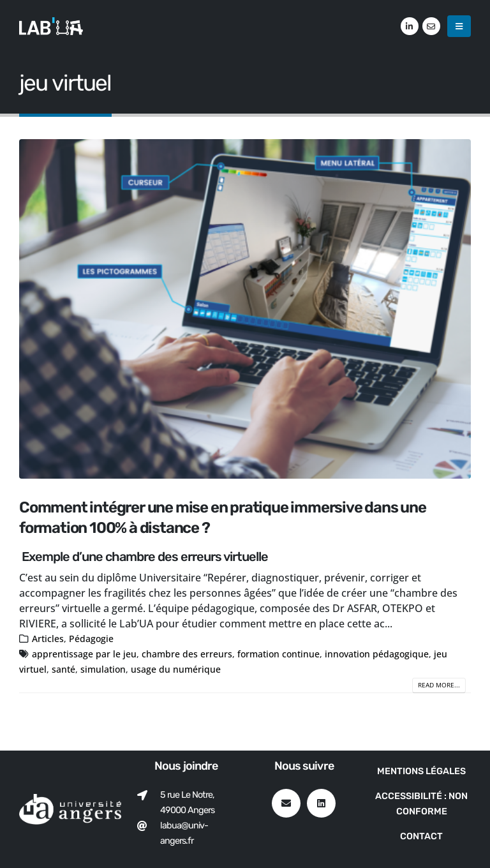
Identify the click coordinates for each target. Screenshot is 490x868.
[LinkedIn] (410, 26)
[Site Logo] (51, 26)
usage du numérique (176, 669)
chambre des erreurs (187, 654)
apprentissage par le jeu (84, 654)
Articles (48, 639)
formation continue (278, 654)
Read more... (439, 685)
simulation (103, 669)
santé (63, 669)
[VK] (431, 26)
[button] (459, 26)
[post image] (245, 309)
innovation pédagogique (377, 654)
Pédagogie (91, 639)
